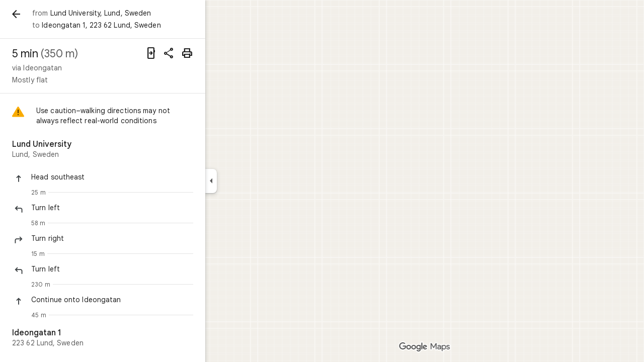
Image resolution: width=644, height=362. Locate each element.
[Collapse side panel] (247, 181)
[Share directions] (205, 53)
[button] (148, 177)
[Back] (52, 14)
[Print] (223, 53)
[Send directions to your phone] (187, 53)
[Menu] (18, 17)
